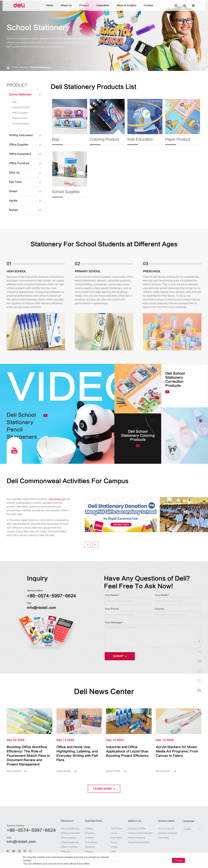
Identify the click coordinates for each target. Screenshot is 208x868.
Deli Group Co (57, 499)
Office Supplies (26, 145)
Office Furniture (26, 163)
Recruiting (163, 838)
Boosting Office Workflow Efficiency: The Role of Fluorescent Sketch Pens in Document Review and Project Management (28, 756)
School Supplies (19, 124)
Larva (114, 833)
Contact (148, 7)
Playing (89, 851)
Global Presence (137, 838)
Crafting (89, 838)
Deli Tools (26, 182)
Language (188, 821)
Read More (16, 771)
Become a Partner (168, 833)
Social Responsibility (139, 842)
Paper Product (18, 118)
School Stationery (41, 67)
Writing (89, 828)
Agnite (26, 201)
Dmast (26, 191)
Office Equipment (26, 154)
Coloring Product (19, 107)
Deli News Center (104, 692)
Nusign (26, 210)
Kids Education (18, 113)
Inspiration (103, 7)
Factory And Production (140, 833)
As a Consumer (166, 828)
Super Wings (114, 845)
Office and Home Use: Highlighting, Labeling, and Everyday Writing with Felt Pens (77, 754)
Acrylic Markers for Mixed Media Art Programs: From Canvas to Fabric (177, 751)
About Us (66, 7)
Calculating (91, 842)
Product (84, 7)
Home (49, 7)
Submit (120, 656)
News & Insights (126, 7)
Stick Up (26, 173)
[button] (88, 545)
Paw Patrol (117, 838)
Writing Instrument (26, 135)
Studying (90, 847)
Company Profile (137, 828)
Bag (12, 102)
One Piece (116, 828)
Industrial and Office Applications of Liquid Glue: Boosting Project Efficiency (127, 751)
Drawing (89, 833)
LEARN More (104, 789)
